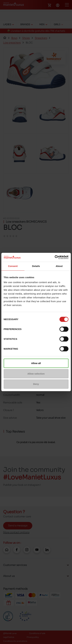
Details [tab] (36, 266)
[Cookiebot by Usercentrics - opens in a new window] (55, 257)
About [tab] (59, 266)
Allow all (36, 363)
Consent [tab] (13, 266)
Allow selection (36, 374)
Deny (36, 384)
